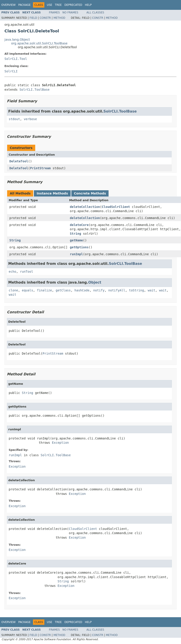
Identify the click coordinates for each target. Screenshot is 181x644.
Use (49, 5)
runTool (27, 272)
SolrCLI (11, 71)
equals (28, 290)
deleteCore (79, 225)
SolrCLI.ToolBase (34, 90)
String (75, 234)
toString (137, 290)
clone (13, 290)
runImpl (76, 254)
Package (24, 5)
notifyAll (117, 290)
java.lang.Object (17, 40)
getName (76, 240)
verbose (30, 119)
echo (12, 272)
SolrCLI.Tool (16, 59)
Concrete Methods (90, 193)
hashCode (82, 290)
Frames (55, 13)
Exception (60, 443)
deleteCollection (85, 207)
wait (152, 290)
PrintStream (40, 168)
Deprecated (73, 5)
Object (95, 282)
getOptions (79, 247)
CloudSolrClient (116, 207)
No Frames (70, 13)
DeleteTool (19, 161)
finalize (44, 290)
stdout (14, 119)
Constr (45, 18)
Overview (8, 5)
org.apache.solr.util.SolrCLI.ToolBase (39, 43)
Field (33, 18)
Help (88, 5)
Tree (58, 5)
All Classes (95, 13)
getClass (63, 290)
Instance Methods (52, 193)
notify (99, 290)
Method (59, 18)
